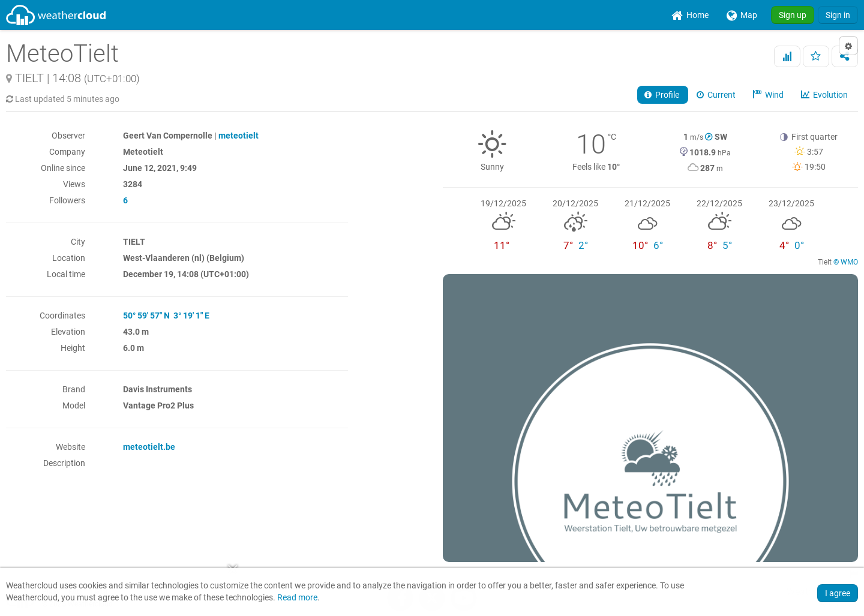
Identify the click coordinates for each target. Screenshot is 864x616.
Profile (663, 95)
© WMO (846, 262)
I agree (838, 593)
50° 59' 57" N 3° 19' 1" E (166, 315)
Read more (297, 598)
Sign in (838, 15)
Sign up (793, 15)
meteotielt (238, 136)
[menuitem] (690, 15)
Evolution (825, 95)
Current (717, 95)
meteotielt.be (149, 447)
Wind (769, 95)
